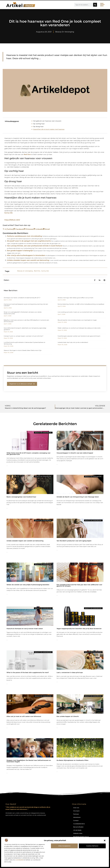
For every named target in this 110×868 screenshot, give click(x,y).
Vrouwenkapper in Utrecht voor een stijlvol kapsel (75, 453)
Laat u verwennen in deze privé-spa (70, 672)
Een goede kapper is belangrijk (20, 251)
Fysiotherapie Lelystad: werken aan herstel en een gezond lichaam (79, 336)
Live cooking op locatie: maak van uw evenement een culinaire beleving (81, 312)
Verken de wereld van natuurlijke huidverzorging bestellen (28, 585)
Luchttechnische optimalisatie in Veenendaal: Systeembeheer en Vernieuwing (24, 343)
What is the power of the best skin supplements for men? (28, 672)
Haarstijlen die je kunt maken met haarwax (49, 129)
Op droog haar (38, 126)
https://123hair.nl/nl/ (12, 220)
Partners (76, 814)
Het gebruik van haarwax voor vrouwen (47, 121)
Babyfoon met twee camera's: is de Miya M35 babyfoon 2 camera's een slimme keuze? (26, 321)
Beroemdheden (78, 827)
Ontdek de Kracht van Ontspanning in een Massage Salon (78, 497)
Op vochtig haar (39, 124)
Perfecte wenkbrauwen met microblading (24, 236)
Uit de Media (77, 830)
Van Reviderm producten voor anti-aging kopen (74, 541)
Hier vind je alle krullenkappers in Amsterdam (26, 255)
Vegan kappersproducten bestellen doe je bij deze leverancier (79, 629)
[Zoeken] (95, 5)
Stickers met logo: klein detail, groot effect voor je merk (75, 298)
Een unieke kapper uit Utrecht (68, 716)
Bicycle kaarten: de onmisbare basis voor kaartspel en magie (77, 320)
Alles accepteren (64, 846)
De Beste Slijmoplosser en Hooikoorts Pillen (73, 760)
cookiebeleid (19, 860)
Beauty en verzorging (65, 32)
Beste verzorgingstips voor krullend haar (21, 497)
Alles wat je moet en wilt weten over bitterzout (24, 716)
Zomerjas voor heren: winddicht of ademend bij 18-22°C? (22, 298)
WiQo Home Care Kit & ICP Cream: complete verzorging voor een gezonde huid (28, 454)
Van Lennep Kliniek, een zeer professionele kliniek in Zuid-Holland (35, 246)
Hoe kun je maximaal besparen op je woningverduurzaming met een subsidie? (26, 305)
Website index (78, 833)
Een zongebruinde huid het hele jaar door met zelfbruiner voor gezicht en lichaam (79, 585)
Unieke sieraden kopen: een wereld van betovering (28, 260)
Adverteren (77, 817)
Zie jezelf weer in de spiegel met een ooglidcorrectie (29, 241)
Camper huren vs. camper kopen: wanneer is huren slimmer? (24, 336)
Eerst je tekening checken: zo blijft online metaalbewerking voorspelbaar (81, 304)
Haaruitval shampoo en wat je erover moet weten (25, 629)
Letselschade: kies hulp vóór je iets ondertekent (73, 342)
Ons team (76, 811)
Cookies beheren (92, 846)
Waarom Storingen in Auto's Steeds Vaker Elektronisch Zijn (23, 350)
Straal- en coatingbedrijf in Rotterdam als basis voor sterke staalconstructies (23, 313)
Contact (76, 821)
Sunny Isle (8, 213)
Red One (27, 154)
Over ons (76, 808)
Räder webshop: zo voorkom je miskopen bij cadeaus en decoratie (79, 328)
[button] (105, 840)
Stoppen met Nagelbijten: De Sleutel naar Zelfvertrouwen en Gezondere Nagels (29, 761)
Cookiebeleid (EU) (79, 824)
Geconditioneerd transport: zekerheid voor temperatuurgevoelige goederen (25, 329)
